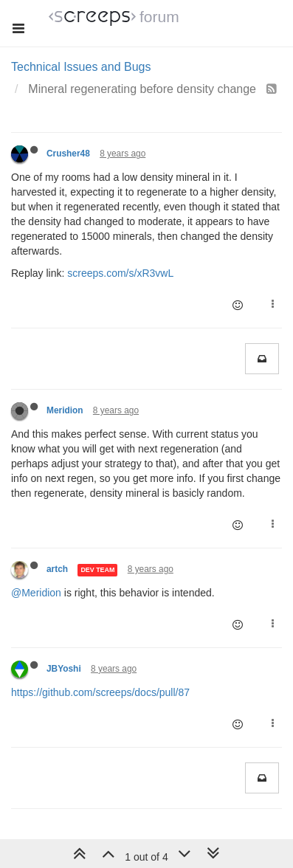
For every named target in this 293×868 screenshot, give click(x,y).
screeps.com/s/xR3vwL (120, 273)
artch (57, 569)
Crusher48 (68, 154)
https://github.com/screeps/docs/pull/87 (100, 692)
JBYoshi (64, 669)
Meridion (65, 410)
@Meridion (36, 593)
